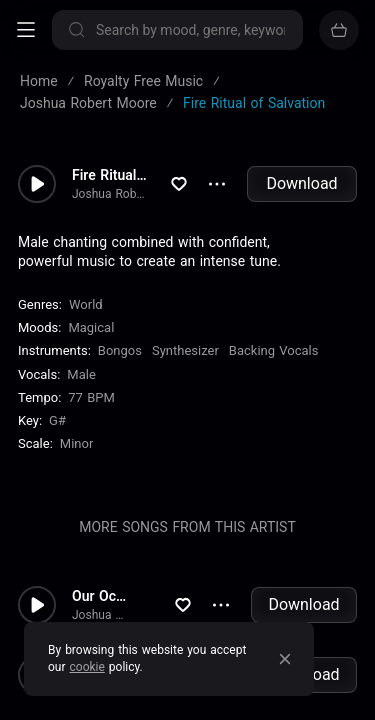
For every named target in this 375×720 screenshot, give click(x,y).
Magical (91, 327)
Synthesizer (185, 350)
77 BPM (91, 397)
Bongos (120, 350)
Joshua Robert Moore (110, 194)
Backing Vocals (274, 350)
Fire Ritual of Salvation (110, 175)
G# (57, 420)
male (81, 374)
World (86, 304)
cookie (87, 667)
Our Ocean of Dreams (100, 596)
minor (77, 443)
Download (301, 183)
